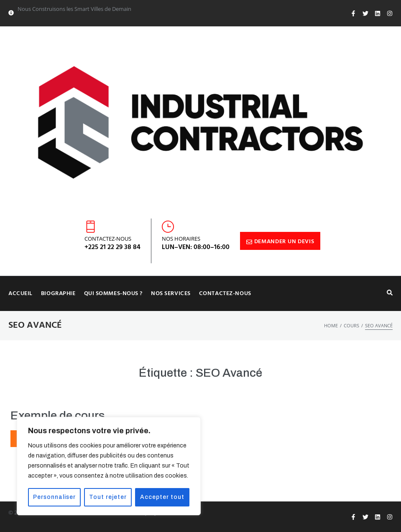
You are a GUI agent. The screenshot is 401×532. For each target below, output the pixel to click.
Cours (351, 325)
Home (331, 325)
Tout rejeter (109, 497)
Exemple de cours (58, 415)
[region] (109, 466)
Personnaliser (55, 497)
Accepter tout (163, 497)
